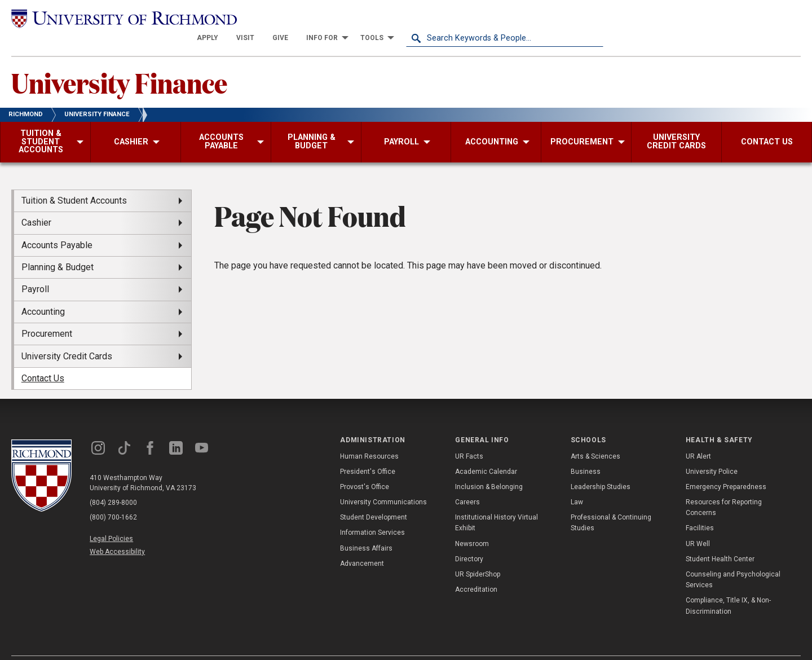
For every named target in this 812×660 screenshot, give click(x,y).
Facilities (700, 508)
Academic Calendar (486, 451)
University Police (712, 451)
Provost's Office (365, 467)
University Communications (383, 482)
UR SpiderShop (478, 555)
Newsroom (472, 523)
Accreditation (476, 570)
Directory (469, 539)
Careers (467, 482)
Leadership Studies (601, 467)
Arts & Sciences (595, 436)
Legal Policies (111, 519)
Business (586, 451)
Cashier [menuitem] (36, 203)
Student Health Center (720, 539)
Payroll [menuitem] (35, 269)
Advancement (362, 544)
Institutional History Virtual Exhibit (497, 503)
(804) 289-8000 (113, 483)
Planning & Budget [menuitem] (58, 247)
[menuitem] (405, 18)
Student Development (374, 498)
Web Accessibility (117, 532)
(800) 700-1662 (113, 498)
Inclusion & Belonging (489, 467)
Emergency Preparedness (726, 467)
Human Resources (369, 436)
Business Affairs (366, 528)
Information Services (372, 513)
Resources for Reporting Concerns (724, 488)
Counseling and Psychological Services (733, 560)
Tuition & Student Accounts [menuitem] (74, 181)
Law (577, 482)
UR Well (698, 523)
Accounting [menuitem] (43, 292)
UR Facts (469, 436)
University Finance (119, 63)
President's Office (368, 451)
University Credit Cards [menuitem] (67, 336)
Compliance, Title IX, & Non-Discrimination (728, 586)
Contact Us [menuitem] (43, 358)
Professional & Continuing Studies (611, 503)
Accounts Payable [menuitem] (57, 225)
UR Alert (698, 436)
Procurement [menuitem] (47, 314)
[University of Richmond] (110, 18)
